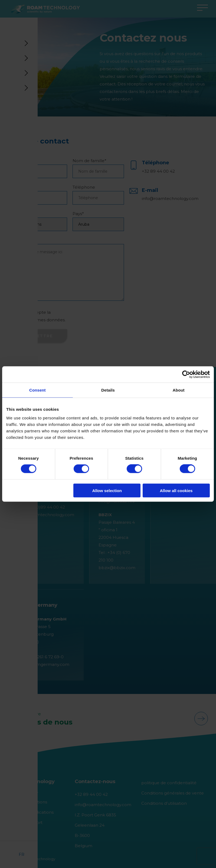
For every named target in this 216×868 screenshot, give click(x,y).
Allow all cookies (176, 490)
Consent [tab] (37, 390)
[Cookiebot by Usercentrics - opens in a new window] (186, 375)
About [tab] (179, 390)
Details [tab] (108, 390)
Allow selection (107, 490)
